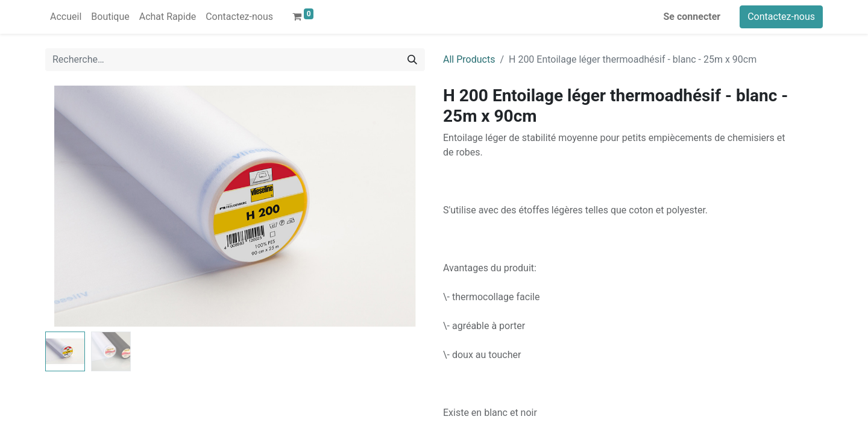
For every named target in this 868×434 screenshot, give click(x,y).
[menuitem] (66, 17)
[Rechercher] (412, 60)
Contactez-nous (781, 17)
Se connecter (692, 17)
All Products (469, 59)
